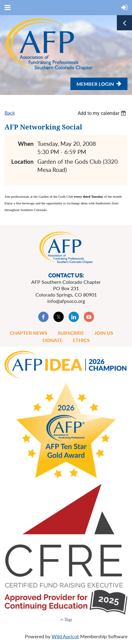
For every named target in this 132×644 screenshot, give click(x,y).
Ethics (81, 340)
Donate (52, 340)
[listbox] (103, 113)
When (26, 144)
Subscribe (71, 333)
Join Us (104, 333)
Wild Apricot (65, 636)
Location (22, 161)
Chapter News (29, 333)
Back (10, 113)
